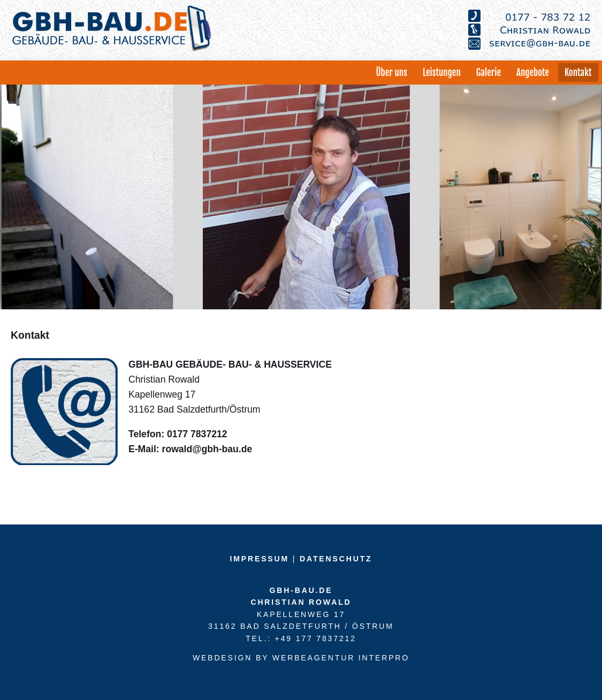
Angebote (533, 73)
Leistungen (442, 73)
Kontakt (578, 73)
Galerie (489, 73)
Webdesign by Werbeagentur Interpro (301, 658)
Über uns (391, 73)
